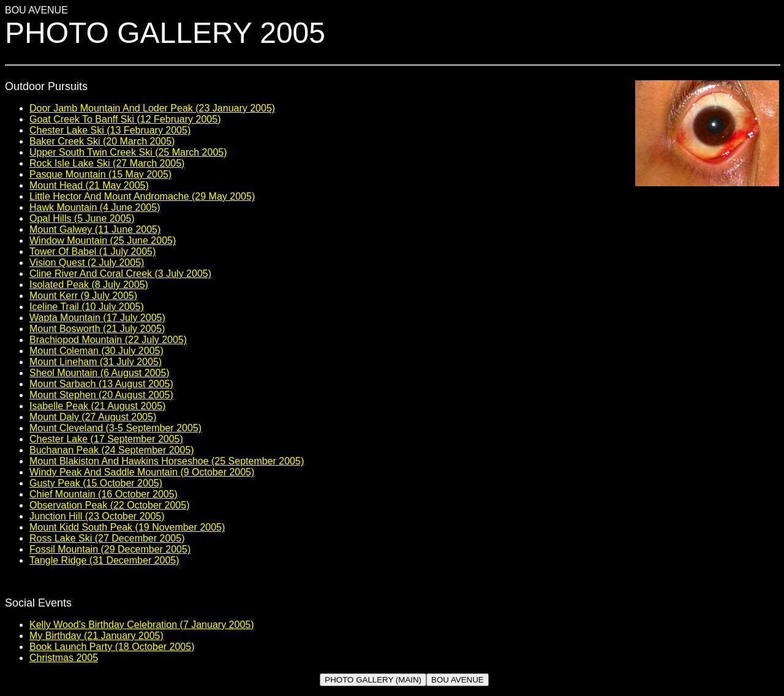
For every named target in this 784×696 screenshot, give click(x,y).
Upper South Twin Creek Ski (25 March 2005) (128, 152)
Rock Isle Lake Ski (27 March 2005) (107, 163)
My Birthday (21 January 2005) (96, 636)
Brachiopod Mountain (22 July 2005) (108, 340)
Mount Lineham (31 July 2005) (96, 362)
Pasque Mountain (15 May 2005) (100, 174)
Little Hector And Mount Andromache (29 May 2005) (142, 196)
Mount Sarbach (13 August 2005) (101, 384)
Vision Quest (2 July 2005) (87, 263)
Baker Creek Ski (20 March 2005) (102, 141)
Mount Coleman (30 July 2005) (96, 351)
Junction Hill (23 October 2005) (97, 516)
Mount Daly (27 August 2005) (93, 417)
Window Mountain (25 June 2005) (103, 240)
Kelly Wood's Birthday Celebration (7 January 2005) (142, 625)
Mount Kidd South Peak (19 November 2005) (127, 527)
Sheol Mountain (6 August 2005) (100, 373)
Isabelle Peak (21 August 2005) (97, 406)
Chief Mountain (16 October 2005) (104, 494)
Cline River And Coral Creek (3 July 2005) (120, 274)
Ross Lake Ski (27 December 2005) (107, 538)
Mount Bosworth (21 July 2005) (97, 329)
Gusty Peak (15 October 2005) (96, 483)
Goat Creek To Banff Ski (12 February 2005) (125, 119)
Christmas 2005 (64, 658)
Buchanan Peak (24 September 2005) (112, 450)
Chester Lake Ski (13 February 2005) (110, 130)
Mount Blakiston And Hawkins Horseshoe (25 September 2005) (167, 461)
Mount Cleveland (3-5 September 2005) (115, 428)
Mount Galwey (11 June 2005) (95, 229)
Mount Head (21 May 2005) (89, 185)
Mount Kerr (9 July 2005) (83, 296)
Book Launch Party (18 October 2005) (112, 647)
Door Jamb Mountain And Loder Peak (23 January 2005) (152, 108)
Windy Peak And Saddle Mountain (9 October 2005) (142, 472)
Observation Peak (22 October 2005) (109, 505)
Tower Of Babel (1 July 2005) (92, 252)
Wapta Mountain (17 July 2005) (97, 318)
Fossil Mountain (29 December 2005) (110, 549)
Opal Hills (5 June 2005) (82, 218)
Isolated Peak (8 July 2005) (89, 285)
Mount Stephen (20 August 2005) (101, 395)
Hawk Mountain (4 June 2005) (95, 207)
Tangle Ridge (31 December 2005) (104, 560)
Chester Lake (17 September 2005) (106, 439)
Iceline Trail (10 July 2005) (87, 307)
